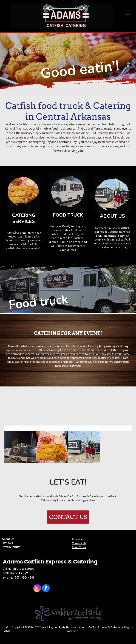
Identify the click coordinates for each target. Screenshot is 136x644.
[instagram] (37, 589)
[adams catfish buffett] (20, 410)
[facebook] (46, 589)
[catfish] (52, 447)
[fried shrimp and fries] (52, 410)
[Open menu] (128, 16)
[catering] (116, 410)
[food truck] (20, 447)
